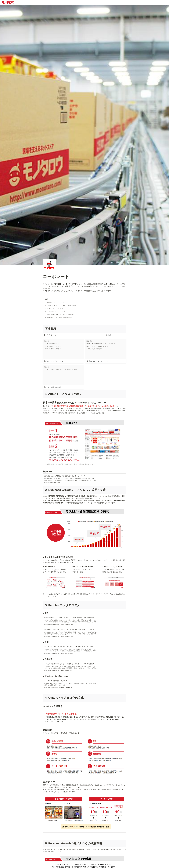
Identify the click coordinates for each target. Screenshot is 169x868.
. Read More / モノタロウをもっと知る (59, 317)
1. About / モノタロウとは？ (55, 302)
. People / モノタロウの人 (55, 308)
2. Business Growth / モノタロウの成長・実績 (61, 305)
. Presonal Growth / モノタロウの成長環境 (60, 314)
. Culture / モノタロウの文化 (56, 311)
